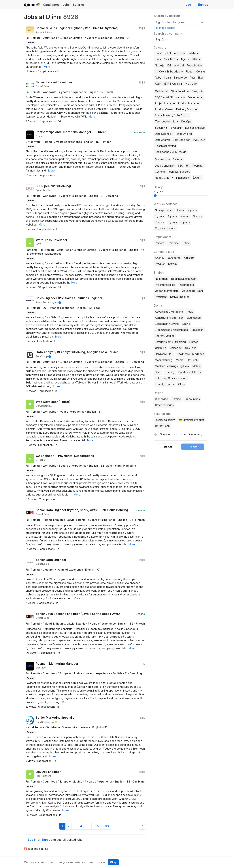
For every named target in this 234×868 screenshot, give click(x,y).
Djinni (32, 5)
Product (160, 264)
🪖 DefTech (162, 426)
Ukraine (176, 399)
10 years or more (165, 228)
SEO (181, 166)
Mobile (197, 366)
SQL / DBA (199, 140)
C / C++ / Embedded (169, 71)
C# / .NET (171, 59)
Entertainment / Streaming (170, 342)
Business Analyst (195, 128)
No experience (164, 210)
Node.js (160, 65)
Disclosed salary (165, 420)
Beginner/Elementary (184, 279)
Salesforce (180, 78)
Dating (186, 324)
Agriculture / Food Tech (169, 318)
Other (182, 384)
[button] (47, 67)
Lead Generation (165, 166)
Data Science (165, 134)
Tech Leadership (167, 121)
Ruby (158, 78)
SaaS (158, 372)
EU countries (192, 399)
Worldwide (162, 399)
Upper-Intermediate (167, 291)
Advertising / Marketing (169, 312)
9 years (185, 222)
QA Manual (162, 91)
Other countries (164, 405)
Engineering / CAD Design (171, 152)
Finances (183, 178)
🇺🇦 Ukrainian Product (191, 420)
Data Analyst (162, 140)
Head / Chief (164, 178)
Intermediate (186, 285)
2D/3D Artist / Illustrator (170, 97)
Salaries (79, 5)
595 (96, 826)
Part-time (173, 243)
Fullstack (193, 53)
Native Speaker (180, 297)
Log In (190, 5)
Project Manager (165, 103)
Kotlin (158, 84)
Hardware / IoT (164, 354)
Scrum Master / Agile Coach (172, 115)
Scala (167, 78)
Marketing (163, 159)
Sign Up (203, 5)
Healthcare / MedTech (190, 354)
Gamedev (195, 97)
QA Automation (180, 91)
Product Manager (189, 103)
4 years (172, 216)
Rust (192, 78)
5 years (185, 216)
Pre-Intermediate (165, 285)
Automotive (194, 318)
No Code (191, 84)
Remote (160, 243)
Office (186, 243)
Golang (201, 71)
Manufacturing (164, 360)
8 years (172, 222)
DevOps (186, 121)
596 (106, 826)
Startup (172, 264)
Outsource (174, 258)
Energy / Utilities (165, 336)
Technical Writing (165, 146)
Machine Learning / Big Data (172, 366)
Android (179, 65)
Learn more (97, 862)
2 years (192, 210)
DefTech (192, 360)
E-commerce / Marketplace (171, 330)
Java (158, 59)
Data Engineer (181, 140)
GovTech (191, 348)
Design (197, 91)
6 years (198, 216)
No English (161, 279)
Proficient (161, 297)
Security (161, 128)
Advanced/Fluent (193, 291)
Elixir (201, 78)
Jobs (66, 5)
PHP (197, 59)
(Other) (197, 178)
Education (198, 330)
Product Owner (164, 109)
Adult (190, 312)
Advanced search (164, 28)
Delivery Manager (187, 109)
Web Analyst (184, 134)
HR (188, 166)
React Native (194, 65)
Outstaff (189, 258)
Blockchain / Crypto (167, 324)
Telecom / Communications (171, 378)
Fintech (194, 342)
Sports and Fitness (190, 372)
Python (185, 59)
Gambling (161, 348)
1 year (181, 210)
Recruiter (198, 166)
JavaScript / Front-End (170, 53)
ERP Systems (174, 84)
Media (180, 360)
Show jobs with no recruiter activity (181, 434)
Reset (168, 447)
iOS (169, 65)
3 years (160, 216)
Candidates (51, 5)
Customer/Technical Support (172, 172)
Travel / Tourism (165, 384)
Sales (178, 159)
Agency (160, 258)
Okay (113, 862)
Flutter (190, 71)
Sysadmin (177, 128)
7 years (160, 222)
